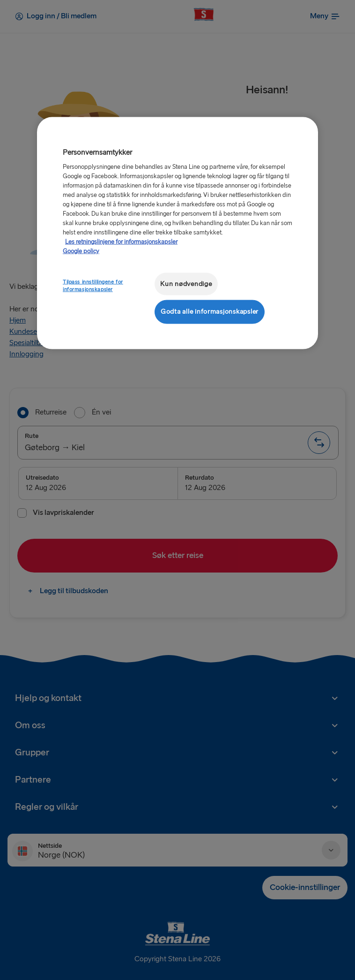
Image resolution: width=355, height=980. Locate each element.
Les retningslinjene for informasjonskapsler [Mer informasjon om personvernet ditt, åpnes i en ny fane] (121, 241)
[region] (177, 233)
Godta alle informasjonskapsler (210, 312)
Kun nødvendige (186, 283)
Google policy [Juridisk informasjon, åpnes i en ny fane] (81, 251)
